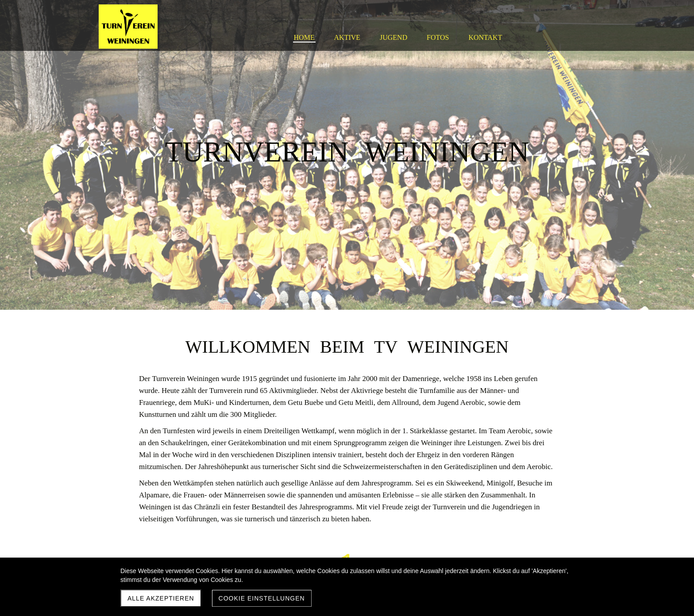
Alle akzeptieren (161, 598)
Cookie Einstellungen (262, 598)
